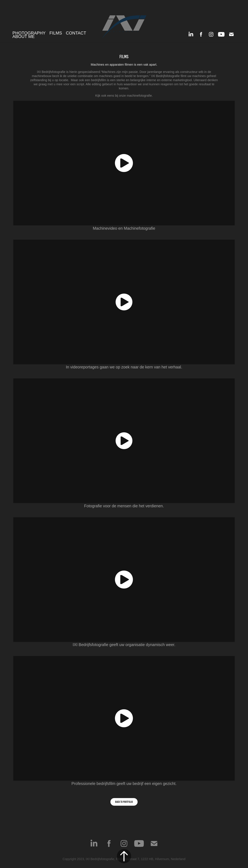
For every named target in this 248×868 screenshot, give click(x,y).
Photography (29, 33)
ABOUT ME (23, 37)
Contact (76, 33)
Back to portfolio (124, 802)
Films (56, 33)
